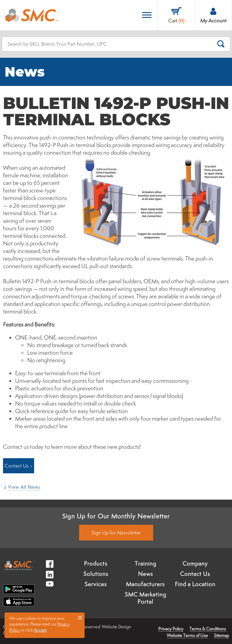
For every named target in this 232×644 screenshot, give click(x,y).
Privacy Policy (171, 629)
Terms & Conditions (208, 629)
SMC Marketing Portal (145, 598)
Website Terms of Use (187, 635)
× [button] (80, 617)
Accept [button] (40, 630)
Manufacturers (145, 584)
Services (96, 584)
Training (145, 563)
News (145, 574)
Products (96, 563)
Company (195, 563)
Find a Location (195, 584)
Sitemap (221, 635)
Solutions (96, 574)
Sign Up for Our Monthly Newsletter (116, 516)
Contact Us (195, 574)
